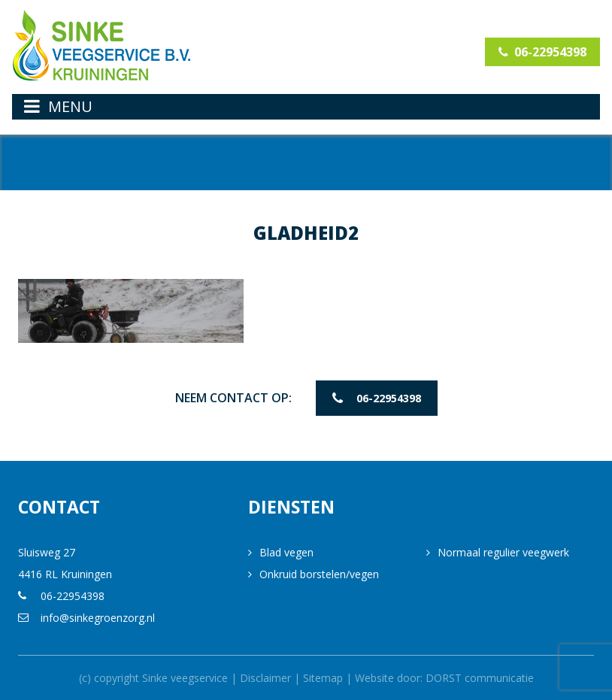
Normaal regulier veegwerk (503, 552)
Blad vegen (286, 552)
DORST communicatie (480, 678)
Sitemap (323, 678)
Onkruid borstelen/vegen (319, 574)
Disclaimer (265, 678)
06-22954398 (542, 52)
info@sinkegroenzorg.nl (98, 618)
